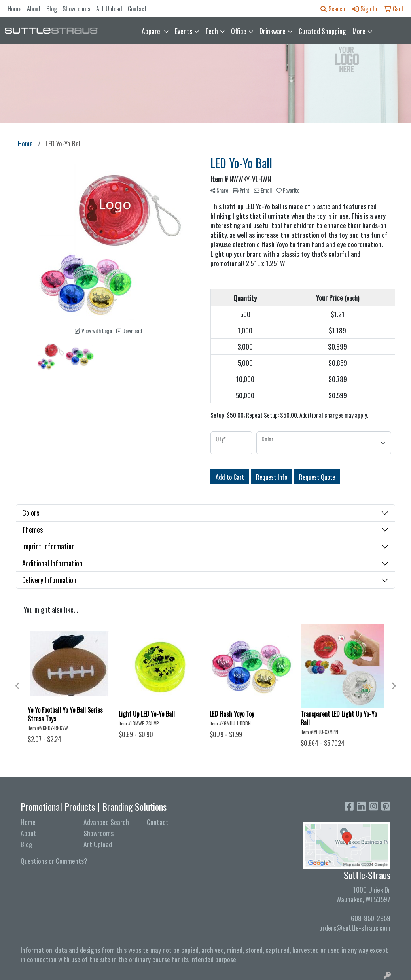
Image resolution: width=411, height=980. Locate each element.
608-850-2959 (371, 918)
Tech (212, 31)
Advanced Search (106, 822)
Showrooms (77, 9)
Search (333, 9)
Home (14, 9)
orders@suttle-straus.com (355, 927)
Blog (52, 9)
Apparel (152, 31)
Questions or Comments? (54, 861)
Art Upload (109, 9)
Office (239, 31)
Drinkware (273, 31)
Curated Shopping (322, 31)
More (359, 31)
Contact (137, 9)
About (34, 9)
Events (184, 31)
